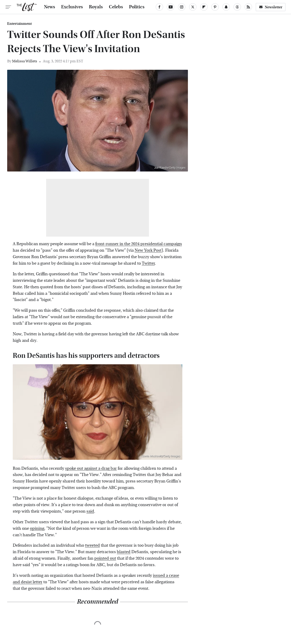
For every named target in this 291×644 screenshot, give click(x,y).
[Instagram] (182, 7)
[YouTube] (171, 7)
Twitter (148, 263)
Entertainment (19, 24)
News (50, 7)
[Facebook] (159, 7)
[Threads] (237, 7)
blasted (124, 552)
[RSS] (248, 7)
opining (37, 528)
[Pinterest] (215, 7)
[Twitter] (193, 7)
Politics (137, 7)
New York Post (148, 250)
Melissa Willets (25, 61)
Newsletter (271, 7)
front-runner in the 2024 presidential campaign (139, 244)
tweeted (92, 545)
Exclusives (72, 7)
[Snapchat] (226, 7)
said (90, 511)
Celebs (116, 7)
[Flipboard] (204, 7)
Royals (96, 7)
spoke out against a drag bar (91, 468)
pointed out (105, 558)
